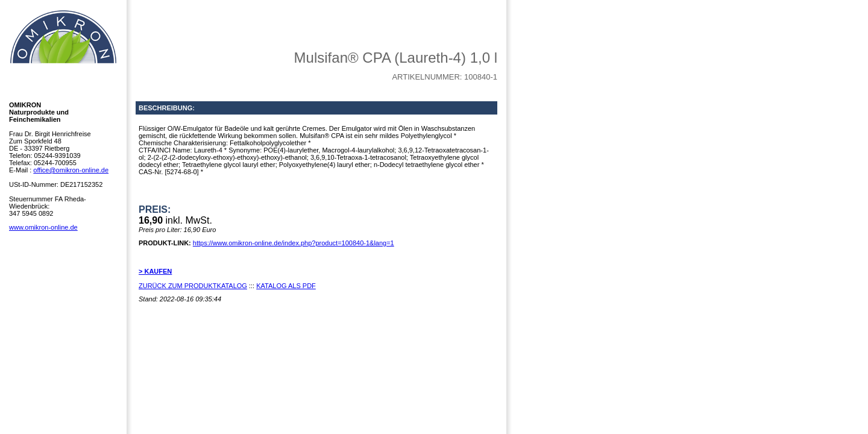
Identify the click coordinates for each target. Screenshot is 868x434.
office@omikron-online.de (71, 170)
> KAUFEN (155, 271)
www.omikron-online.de (43, 227)
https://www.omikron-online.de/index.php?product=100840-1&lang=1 (294, 243)
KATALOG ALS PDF (286, 286)
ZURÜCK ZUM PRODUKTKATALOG (193, 286)
